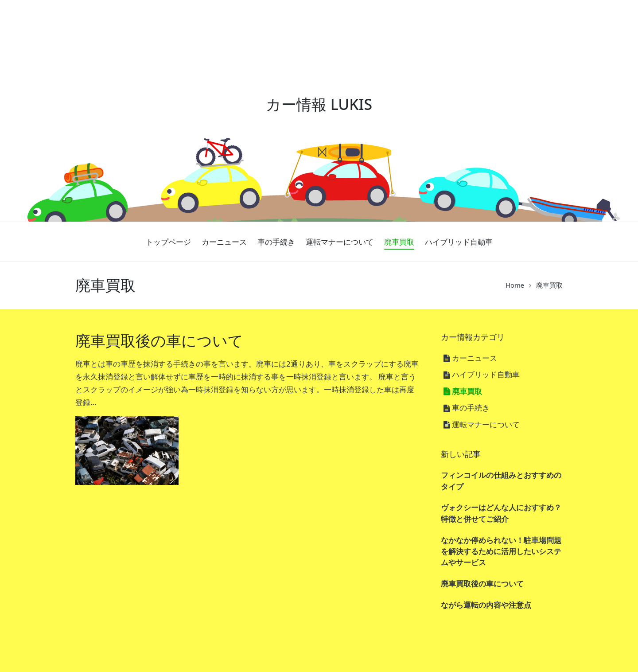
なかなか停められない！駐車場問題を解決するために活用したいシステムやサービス (501, 551)
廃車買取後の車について (159, 340)
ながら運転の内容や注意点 (486, 605)
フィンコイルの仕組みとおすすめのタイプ (501, 481)
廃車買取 (467, 391)
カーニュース (475, 358)
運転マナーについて (486, 424)
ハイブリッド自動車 (486, 374)
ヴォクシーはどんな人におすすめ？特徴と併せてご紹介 (501, 513)
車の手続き (471, 408)
